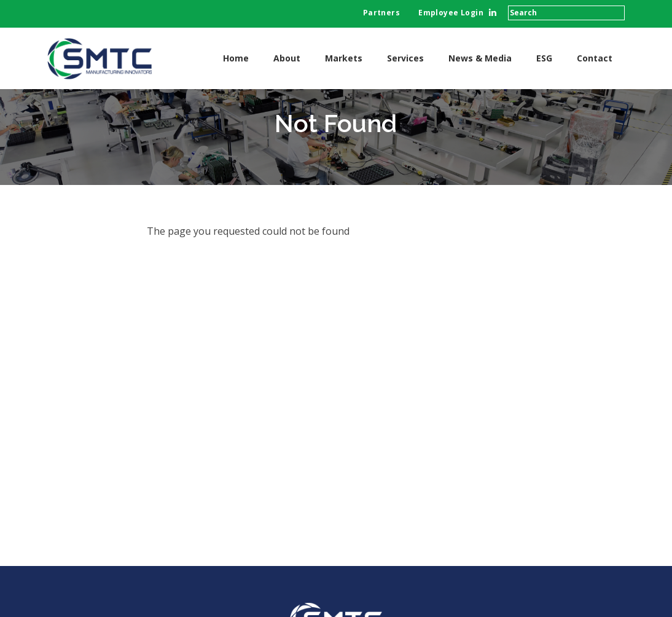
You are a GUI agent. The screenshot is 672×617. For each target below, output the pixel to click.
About (287, 58)
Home (236, 58)
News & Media (480, 58)
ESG (544, 58)
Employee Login (451, 13)
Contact (595, 58)
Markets (344, 58)
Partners (381, 13)
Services (405, 58)
